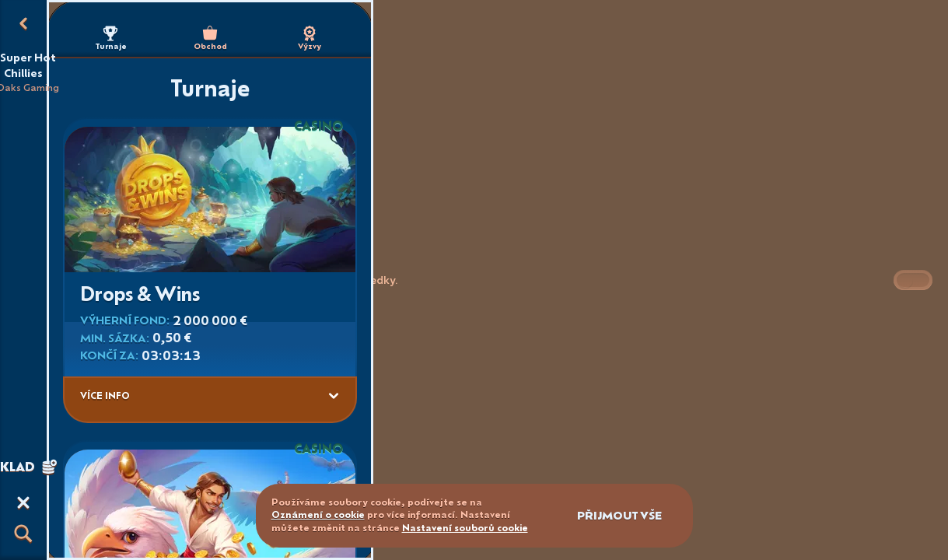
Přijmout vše (619, 515)
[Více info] (334, 396)
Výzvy (310, 38)
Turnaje (111, 38)
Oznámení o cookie (318, 514)
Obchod (210, 38)
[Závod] (23, 502)
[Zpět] (23, 23)
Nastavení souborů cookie (465, 528)
